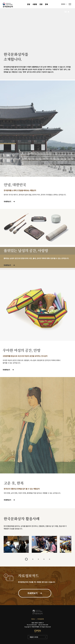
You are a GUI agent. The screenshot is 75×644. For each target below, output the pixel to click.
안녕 (29, 4)
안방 (41, 4)
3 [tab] (38, 559)
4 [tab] (44, 559)
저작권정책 (41, 619)
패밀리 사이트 (34, 637)
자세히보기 (8, 500)
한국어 (63, 4)
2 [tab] (33, 559)
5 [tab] (50, 559)
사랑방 (35, 4)
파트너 (33, 619)
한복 (46, 4)
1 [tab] (26, 559)
